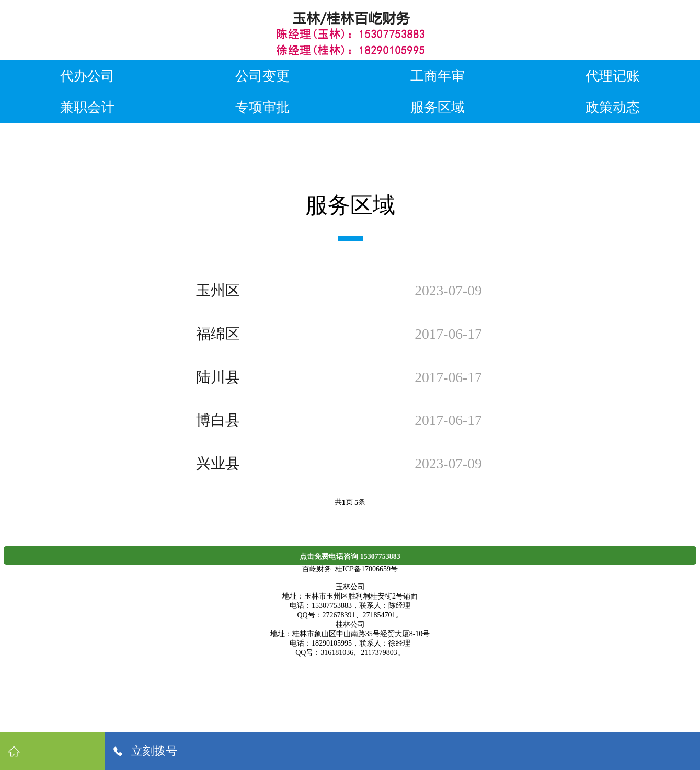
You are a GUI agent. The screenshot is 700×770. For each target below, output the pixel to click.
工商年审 (438, 76)
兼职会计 (87, 107)
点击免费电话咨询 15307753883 (350, 556)
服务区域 (438, 107)
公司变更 (262, 76)
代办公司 (87, 76)
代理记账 (613, 76)
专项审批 (262, 107)
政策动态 (613, 107)
